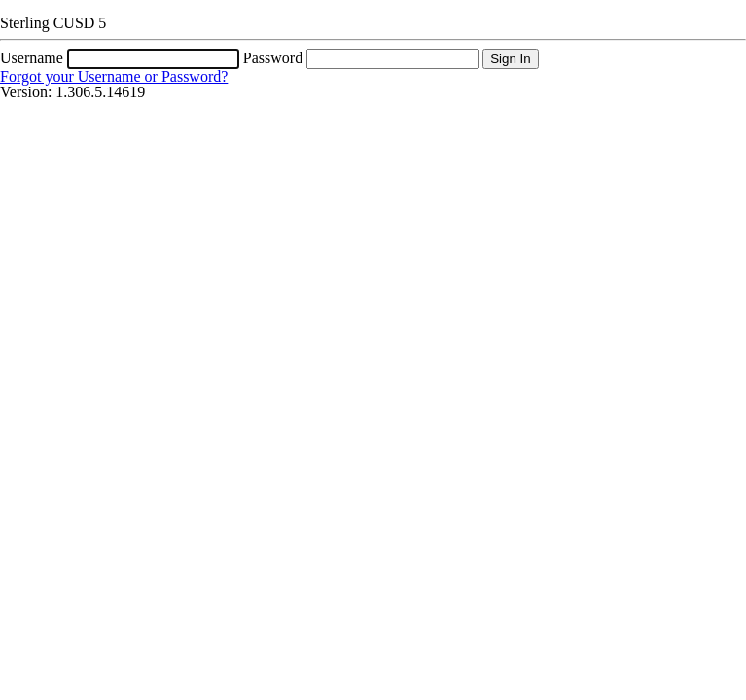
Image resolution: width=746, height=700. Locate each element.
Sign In (511, 59)
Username (32, 58)
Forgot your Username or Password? (114, 76)
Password (273, 58)
